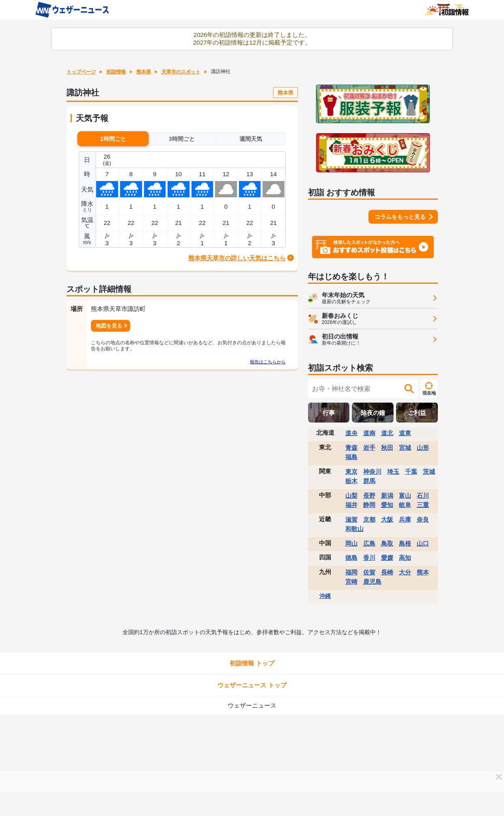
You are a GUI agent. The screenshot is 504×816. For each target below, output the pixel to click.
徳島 (351, 558)
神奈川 (372, 472)
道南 (369, 433)
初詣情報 (116, 72)
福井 (351, 505)
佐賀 (369, 572)
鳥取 (387, 543)
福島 (351, 457)
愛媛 (387, 558)
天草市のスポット (181, 72)
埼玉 (393, 472)
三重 (423, 505)
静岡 (369, 505)
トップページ (81, 72)
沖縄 (325, 596)
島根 (405, 543)
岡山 (351, 543)
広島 (369, 543)
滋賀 (351, 519)
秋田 (387, 448)
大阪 (387, 519)
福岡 (351, 572)
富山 (405, 495)
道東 (405, 433)
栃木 (351, 481)
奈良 (423, 519)
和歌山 (354, 529)
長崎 (387, 572)
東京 (351, 472)
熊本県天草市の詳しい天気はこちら (237, 258)
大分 (405, 572)
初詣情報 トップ (252, 663)
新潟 (387, 495)
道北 (387, 433)
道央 (351, 433)
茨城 (429, 472)
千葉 (411, 472)
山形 (423, 448)
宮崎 (351, 582)
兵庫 (405, 519)
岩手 (369, 448)
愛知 (387, 505)
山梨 (351, 495)
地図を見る (109, 326)
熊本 (423, 572)
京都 (369, 519)
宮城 (405, 448)
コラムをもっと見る (400, 217)
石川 (423, 495)
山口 (423, 543)
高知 (405, 558)
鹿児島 (372, 582)
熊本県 (144, 72)
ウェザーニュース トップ (252, 685)
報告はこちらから (268, 362)
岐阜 (405, 505)
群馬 (369, 481)
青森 (351, 448)
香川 (369, 558)
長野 (369, 495)
